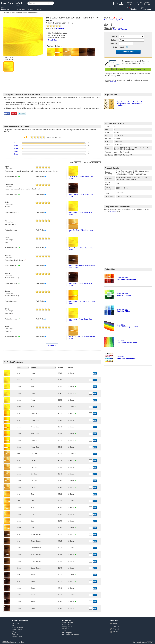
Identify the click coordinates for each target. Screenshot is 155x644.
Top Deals (30, 9)
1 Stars (15, 154)
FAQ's (14, 625)
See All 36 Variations (120, 29)
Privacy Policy (17, 636)
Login (14, 628)
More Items (52, 345)
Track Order (39, 9)
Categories (5, 9)
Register (20, 628)
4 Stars (15, 146)
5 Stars (15, 143)
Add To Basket (128, 52)
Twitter (115, 624)
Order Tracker (17, 630)
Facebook (116, 626)
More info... (114, 82)
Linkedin (116, 632)
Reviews (60, 28)
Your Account (146, 9)
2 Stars (15, 151)
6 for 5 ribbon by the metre (115, 20)
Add (95, 373)
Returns (15, 634)
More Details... (53, 40)
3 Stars (15, 148)
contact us (113, 211)
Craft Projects (21, 9)
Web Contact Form (72, 635)
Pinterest (116, 629)
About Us (15, 623)
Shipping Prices (18, 632)
